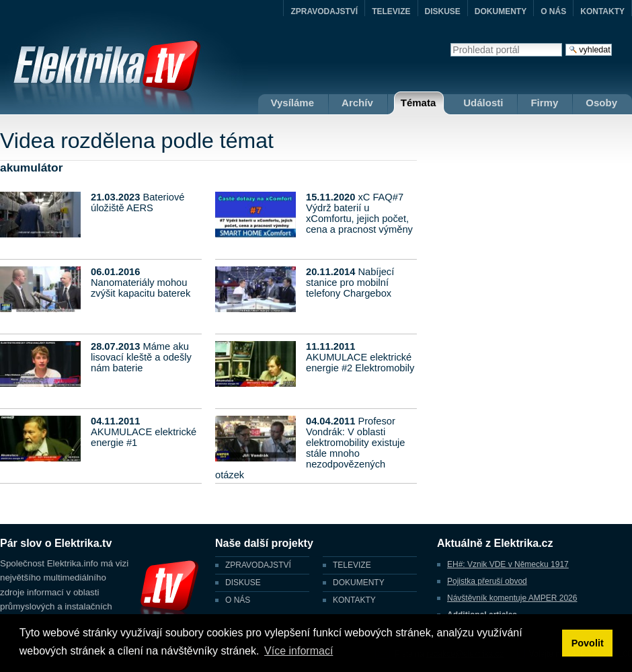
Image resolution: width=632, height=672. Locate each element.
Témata (419, 103)
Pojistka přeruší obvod (487, 581)
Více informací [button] (299, 651)
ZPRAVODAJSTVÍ (324, 11)
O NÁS (553, 11)
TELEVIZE (391, 11)
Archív (357, 103)
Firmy (544, 103)
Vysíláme (293, 103)
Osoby (601, 103)
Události (483, 103)
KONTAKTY (602, 11)
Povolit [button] (588, 643)
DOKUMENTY (501, 11)
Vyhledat (450, 43)
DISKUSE (443, 11)
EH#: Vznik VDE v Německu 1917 (508, 564)
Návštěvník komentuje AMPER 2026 (512, 598)
